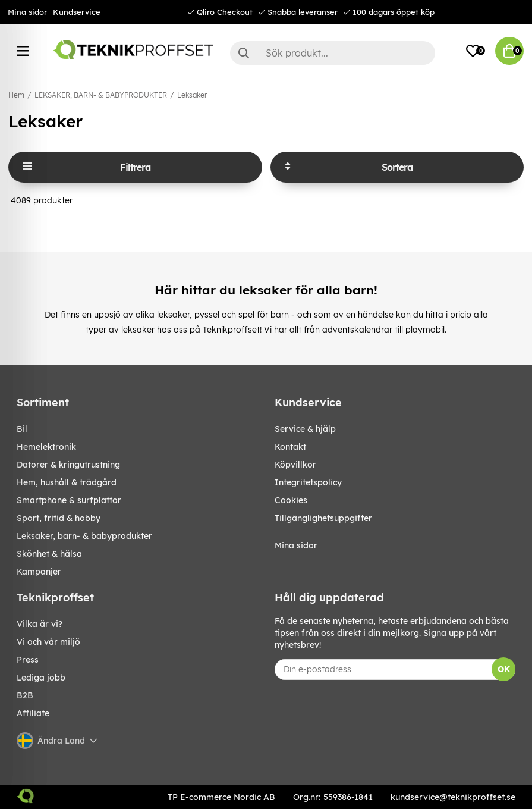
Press (28, 660)
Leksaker (192, 95)
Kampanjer (39, 572)
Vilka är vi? (40, 624)
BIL (22, 429)
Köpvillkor (295, 465)
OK (504, 669)
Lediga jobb (41, 678)
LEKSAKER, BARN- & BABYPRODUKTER (101, 95)
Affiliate (33, 713)
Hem (16, 95)
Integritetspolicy (308, 482)
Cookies (291, 500)
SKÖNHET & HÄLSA (49, 554)
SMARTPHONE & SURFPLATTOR (69, 500)
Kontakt (290, 447)
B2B (25, 695)
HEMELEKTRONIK (46, 447)
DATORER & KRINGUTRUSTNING (68, 465)
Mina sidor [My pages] (296, 545)
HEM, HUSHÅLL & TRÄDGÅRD (67, 482)
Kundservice (77, 12)
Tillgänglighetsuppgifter (323, 518)
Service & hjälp (305, 429)
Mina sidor (27, 12)
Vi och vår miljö (48, 642)
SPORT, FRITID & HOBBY (59, 518)
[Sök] (333, 53)
